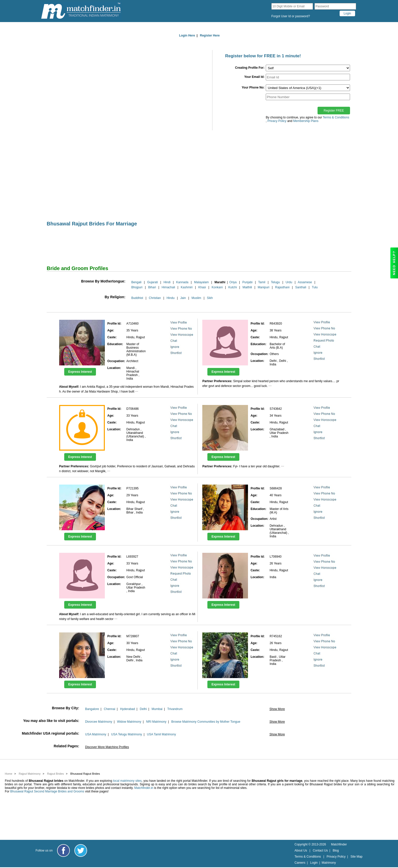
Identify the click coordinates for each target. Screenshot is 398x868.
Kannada (182, 282)
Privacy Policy (336, 857)
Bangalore (92, 709)
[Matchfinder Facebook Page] (63, 851)
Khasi (202, 287)
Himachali (168, 287)
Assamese (305, 282)
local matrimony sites (127, 781)
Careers (300, 863)
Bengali (136, 282)
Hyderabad (128, 709)
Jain (183, 298)
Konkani (217, 287)
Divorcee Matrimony (99, 722)
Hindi (167, 282)
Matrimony (329, 863)
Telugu (275, 282)
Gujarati (153, 282)
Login (314, 863)
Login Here (187, 36)
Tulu (315, 287)
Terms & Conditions (336, 117)
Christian (155, 298)
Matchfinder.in (144, 788)
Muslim (196, 298)
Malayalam (202, 282)
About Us (301, 851)
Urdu (289, 282)
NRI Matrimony (156, 722)
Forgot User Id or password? (291, 16)
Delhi (143, 709)
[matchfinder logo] (81, 11)
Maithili (247, 287)
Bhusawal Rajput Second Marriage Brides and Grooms (47, 791)
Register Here (210, 36)
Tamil (262, 282)
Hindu (170, 298)
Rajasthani (282, 287)
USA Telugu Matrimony (127, 734)
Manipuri (263, 287)
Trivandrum (175, 709)
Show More (277, 709)
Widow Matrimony (129, 722)
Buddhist (137, 298)
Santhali (301, 287)
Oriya (233, 282)
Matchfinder (339, 844)
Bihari (152, 287)
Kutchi (233, 287)
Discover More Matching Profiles (107, 747)
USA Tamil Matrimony (161, 734)
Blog (336, 851)
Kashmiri (187, 287)
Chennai (110, 709)
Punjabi (247, 282)
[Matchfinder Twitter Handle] (81, 851)
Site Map (356, 857)
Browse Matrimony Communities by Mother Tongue (206, 722)
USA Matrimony (96, 734)
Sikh (210, 298)
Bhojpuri (137, 287)
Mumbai (157, 709)
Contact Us (320, 851)
